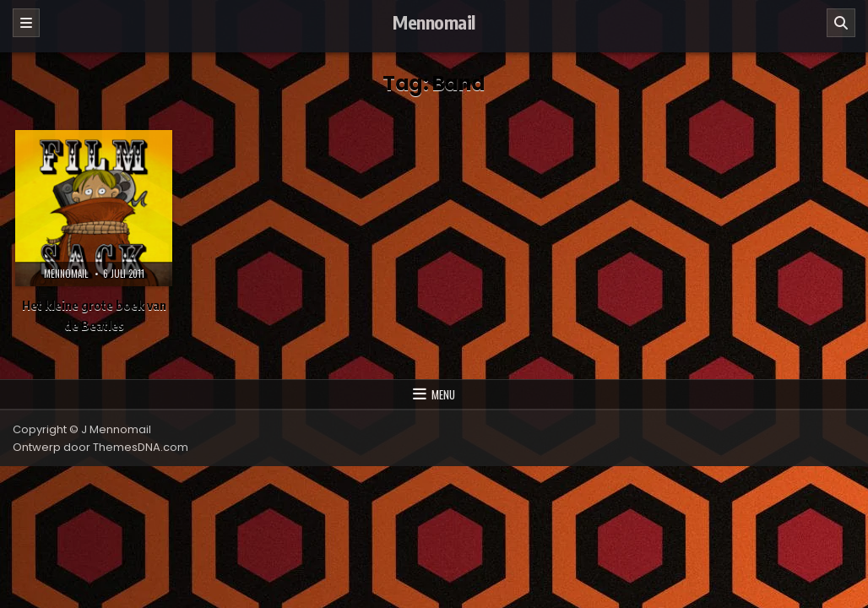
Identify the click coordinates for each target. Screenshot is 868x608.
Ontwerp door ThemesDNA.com (100, 447)
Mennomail (434, 22)
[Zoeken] (841, 23)
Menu (443, 394)
